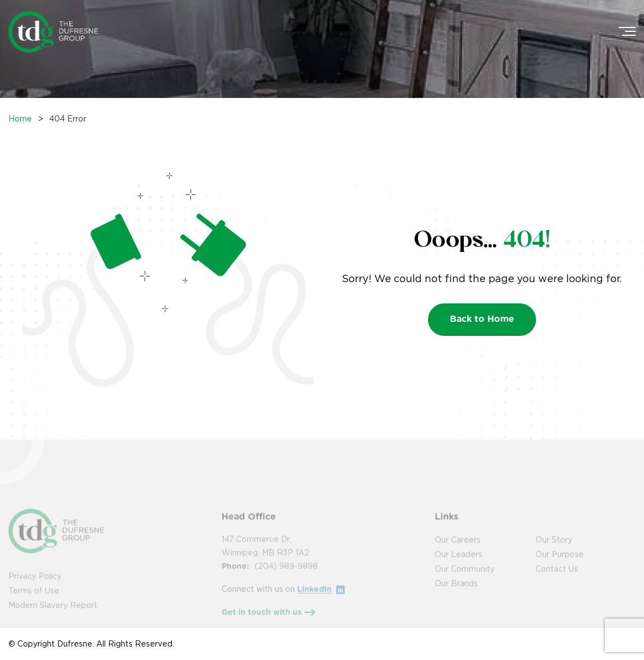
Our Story (554, 548)
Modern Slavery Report (53, 613)
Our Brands (456, 591)
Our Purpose (560, 562)
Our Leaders (459, 562)
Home (20, 118)
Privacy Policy (35, 584)
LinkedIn (321, 597)
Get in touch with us (269, 621)
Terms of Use (34, 599)
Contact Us (557, 577)
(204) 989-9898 (286, 574)
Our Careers (458, 548)
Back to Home (482, 319)
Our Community (465, 577)
